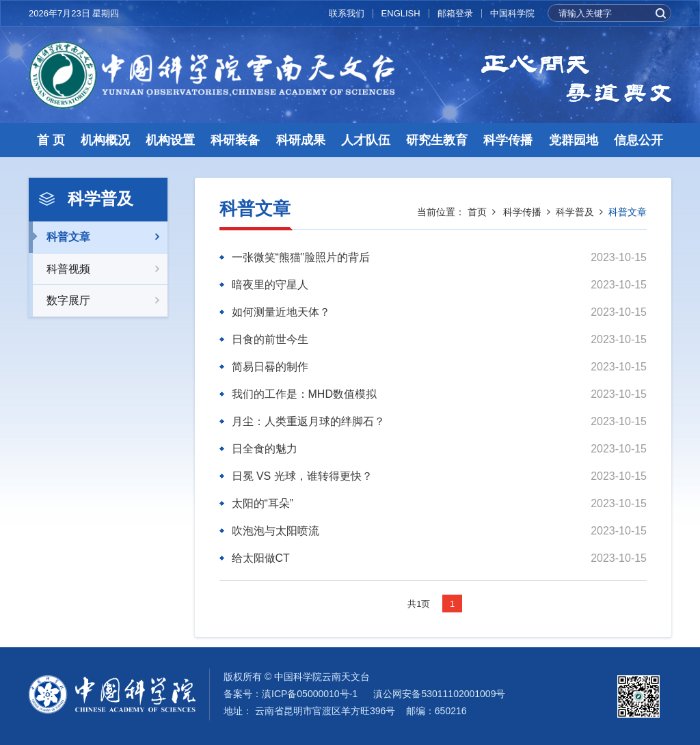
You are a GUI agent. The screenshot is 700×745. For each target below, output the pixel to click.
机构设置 (170, 140)
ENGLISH (401, 13)
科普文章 (98, 237)
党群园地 (574, 140)
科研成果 (301, 140)
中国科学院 (512, 13)
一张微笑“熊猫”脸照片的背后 (301, 257)
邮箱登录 (455, 13)
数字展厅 (98, 301)
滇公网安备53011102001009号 (439, 694)
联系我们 (347, 13)
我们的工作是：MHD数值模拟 (304, 394)
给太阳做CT (261, 558)
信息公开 (638, 140)
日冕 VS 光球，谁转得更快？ (302, 476)
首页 (477, 212)
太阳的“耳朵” (263, 503)
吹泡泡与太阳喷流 (275, 531)
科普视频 (98, 269)
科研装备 (235, 140)
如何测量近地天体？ (281, 312)
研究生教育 (437, 140)
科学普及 (575, 212)
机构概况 (105, 140)
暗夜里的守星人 (270, 285)
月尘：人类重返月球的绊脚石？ (308, 421)
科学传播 (508, 140)
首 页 (51, 140)
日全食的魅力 (265, 449)
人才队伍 (366, 140)
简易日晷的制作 (270, 367)
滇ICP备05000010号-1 (310, 694)
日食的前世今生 (270, 339)
